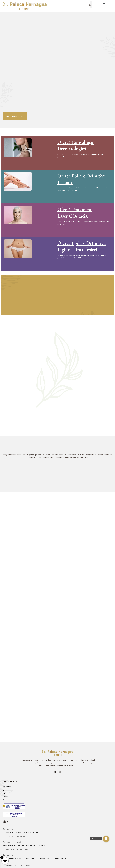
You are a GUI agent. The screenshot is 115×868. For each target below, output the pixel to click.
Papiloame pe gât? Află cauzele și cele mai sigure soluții (58, 810)
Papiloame (55, 803)
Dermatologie (56, 783)
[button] (106, 839)
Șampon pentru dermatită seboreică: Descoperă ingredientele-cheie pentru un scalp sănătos (58, 835)
